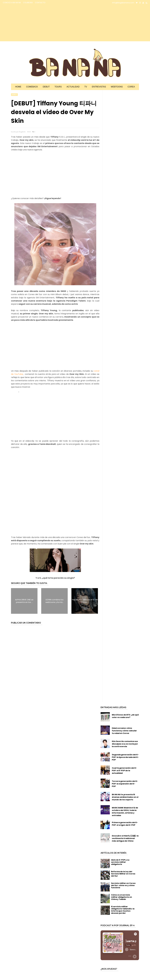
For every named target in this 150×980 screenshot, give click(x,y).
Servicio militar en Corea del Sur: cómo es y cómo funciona (123, 885)
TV (86, 87)
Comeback (32, 87)
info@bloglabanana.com (123, 3)
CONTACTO (40, 3)
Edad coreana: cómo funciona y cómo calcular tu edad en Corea (124, 731)
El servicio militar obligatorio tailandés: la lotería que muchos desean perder (123, 910)
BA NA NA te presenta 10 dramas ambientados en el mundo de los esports (125, 797)
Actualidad (73, 87)
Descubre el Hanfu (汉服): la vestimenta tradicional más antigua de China (125, 838)
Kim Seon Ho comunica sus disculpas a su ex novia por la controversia (125, 744)
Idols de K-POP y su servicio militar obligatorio (120, 862)
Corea (131, 87)
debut (14, 95)
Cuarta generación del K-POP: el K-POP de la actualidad (124, 771)
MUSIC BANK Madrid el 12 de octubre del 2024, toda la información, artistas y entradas (125, 812)
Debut (46, 87)
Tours (58, 87)
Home (18, 87)
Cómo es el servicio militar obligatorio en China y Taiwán (122, 897)
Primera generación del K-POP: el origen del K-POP (125, 824)
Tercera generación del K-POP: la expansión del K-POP (125, 784)
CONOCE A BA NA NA (12, 3)
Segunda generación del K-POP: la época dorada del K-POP (125, 757)
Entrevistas (99, 87)
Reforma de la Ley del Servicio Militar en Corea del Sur (123, 874)
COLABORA (28, 3)
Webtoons (117, 87)
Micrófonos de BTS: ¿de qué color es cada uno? (125, 716)
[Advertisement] (25, 23)
